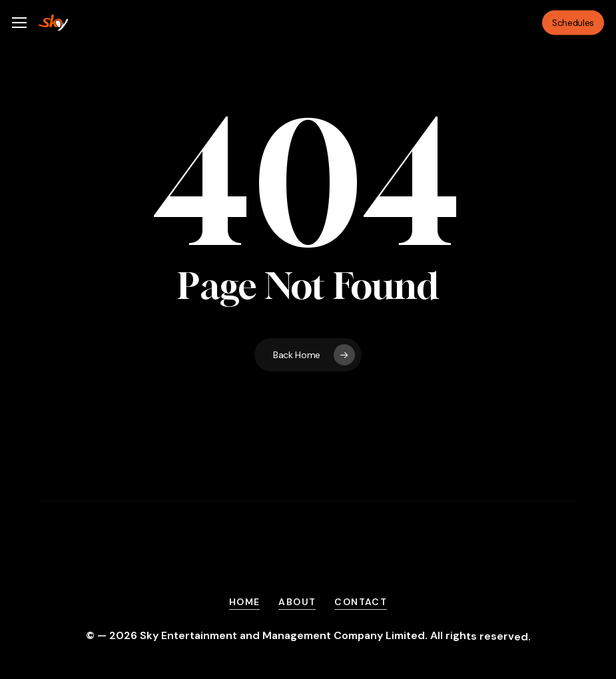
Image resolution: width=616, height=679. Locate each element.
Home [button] (245, 602)
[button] (19, 23)
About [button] (297, 602)
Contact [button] (361, 602)
